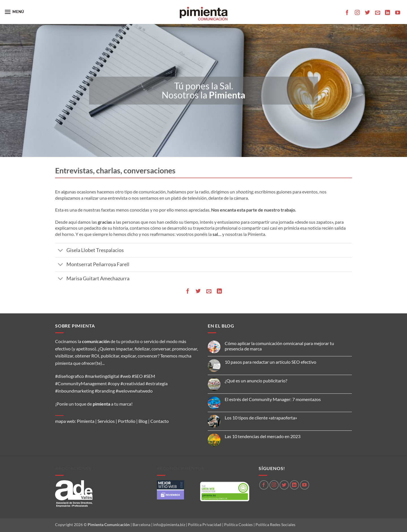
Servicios (106, 421)
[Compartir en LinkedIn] (219, 291)
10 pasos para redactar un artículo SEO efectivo (270, 362)
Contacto (160, 421)
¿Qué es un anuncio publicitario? (256, 381)
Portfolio (127, 421)
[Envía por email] (209, 291)
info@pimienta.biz (169, 525)
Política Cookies (238, 525)
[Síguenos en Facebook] (347, 13)
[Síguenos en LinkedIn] (387, 13)
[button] (14, 12)
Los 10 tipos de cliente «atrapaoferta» (261, 418)
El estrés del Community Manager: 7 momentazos (273, 399)
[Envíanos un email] (378, 13)
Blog (143, 421)
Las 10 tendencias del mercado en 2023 (263, 436)
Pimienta (86, 421)
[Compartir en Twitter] (198, 291)
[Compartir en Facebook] (188, 291)
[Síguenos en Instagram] (357, 13)
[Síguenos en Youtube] (398, 13)
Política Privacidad (205, 525)
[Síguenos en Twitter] (367, 13)
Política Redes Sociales (275, 525)
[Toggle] (61, 251)
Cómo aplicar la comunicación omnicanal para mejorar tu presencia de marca (279, 346)
